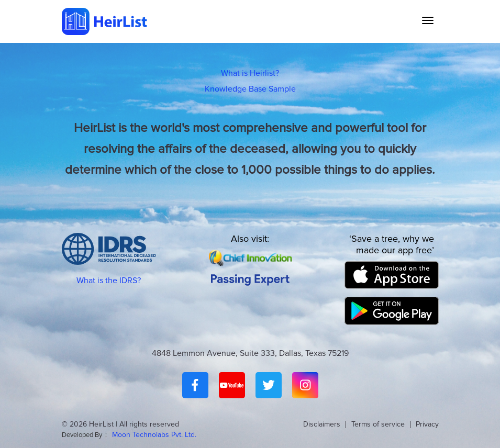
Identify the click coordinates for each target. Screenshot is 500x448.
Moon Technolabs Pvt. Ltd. (154, 435)
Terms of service (378, 424)
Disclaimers (322, 424)
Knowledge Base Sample (250, 89)
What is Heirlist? (250, 73)
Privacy (427, 424)
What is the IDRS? (109, 281)
